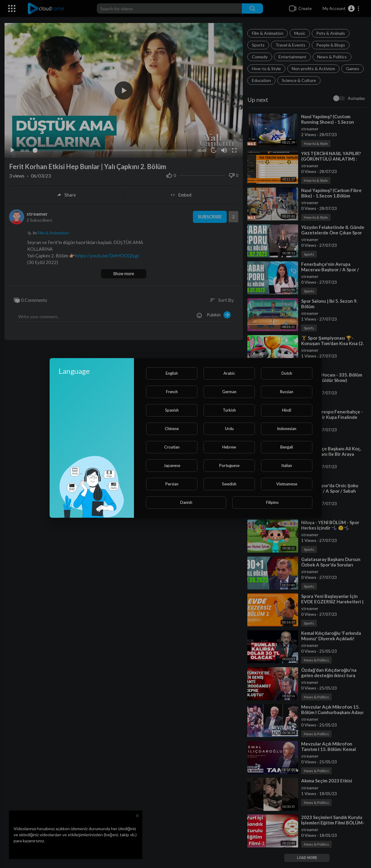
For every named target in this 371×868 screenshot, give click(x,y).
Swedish (229, 484)
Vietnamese (287, 484)
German (229, 392)
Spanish (172, 410)
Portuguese (229, 465)
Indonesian (287, 429)
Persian (172, 484)
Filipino (272, 502)
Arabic (229, 373)
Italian (287, 465)
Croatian (172, 447)
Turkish (229, 410)
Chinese (172, 429)
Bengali (287, 447)
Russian (287, 392)
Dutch (287, 373)
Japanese (172, 465)
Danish (186, 502)
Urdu (229, 429)
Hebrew (229, 447)
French (172, 392)
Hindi (287, 410)
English (172, 373)
